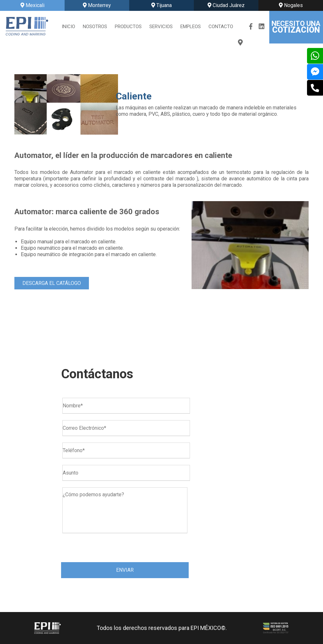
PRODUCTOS (128, 27)
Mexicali (32, 5)
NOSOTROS (95, 27)
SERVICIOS (161, 27)
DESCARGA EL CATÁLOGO (52, 283)
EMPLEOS (191, 27)
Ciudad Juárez (226, 5)
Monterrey (97, 5)
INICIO (68, 27)
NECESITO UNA (296, 27)
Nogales (291, 5)
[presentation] (110, 549)
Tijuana (161, 5)
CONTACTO (221, 27)
